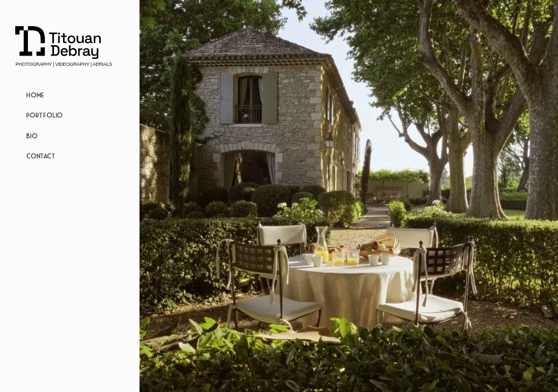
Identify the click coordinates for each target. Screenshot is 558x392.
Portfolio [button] (44, 115)
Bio (32, 136)
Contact (41, 156)
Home (35, 95)
